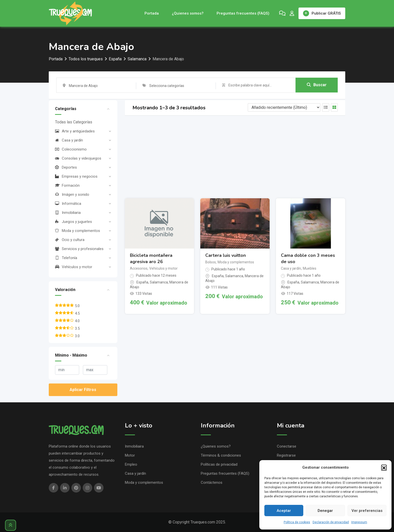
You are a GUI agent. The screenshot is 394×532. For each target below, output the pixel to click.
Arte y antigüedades (75, 131)
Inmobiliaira (134, 446)
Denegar (325, 511)
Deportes (66, 167)
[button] (384, 467)
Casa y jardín (69, 140)
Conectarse (287, 446)
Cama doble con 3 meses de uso (308, 258)
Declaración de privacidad (331, 522)
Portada (152, 13)
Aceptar (284, 511)
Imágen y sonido (72, 195)
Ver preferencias (367, 511)
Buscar (317, 85)
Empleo (131, 464)
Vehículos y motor (74, 267)
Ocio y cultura (70, 240)
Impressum (359, 522)
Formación (67, 185)
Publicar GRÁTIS (322, 13)
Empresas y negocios (76, 176)
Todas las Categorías (74, 122)
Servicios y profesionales (79, 249)
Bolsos (211, 262)
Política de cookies (297, 522)
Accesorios (139, 268)
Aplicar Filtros (83, 390)
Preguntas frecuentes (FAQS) (243, 13)
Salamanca (159, 282)
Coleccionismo (71, 149)
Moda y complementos (78, 231)
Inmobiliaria (68, 213)
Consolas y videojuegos (78, 158)
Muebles (310, 268)
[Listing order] (284, 107)
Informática (68, 204)
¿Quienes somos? (188, 13)
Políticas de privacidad (219, 464)
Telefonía (66, 258)
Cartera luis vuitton (226, 255)
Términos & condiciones (221, 455)
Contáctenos (212, 482)
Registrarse (286, 455)
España (142, 282)
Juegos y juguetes (73, 222)
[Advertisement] (235, 157)
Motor (130, 455)
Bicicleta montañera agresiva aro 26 (151, 258)
